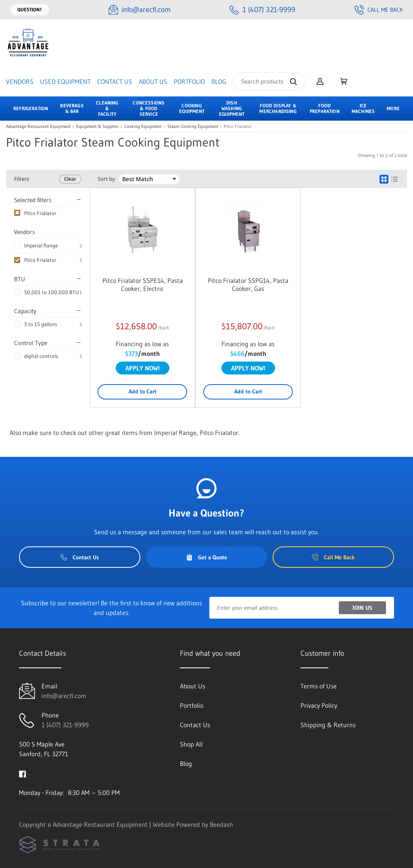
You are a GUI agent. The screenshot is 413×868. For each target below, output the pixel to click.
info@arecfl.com (64, 696)
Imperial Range (41, 245)
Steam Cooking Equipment (193, 127)
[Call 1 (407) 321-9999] (262, 10)
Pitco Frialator (40, 260)
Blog (219, 82)
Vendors (20, 82)
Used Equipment (65, 82)
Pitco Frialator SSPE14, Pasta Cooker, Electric (143, 284)
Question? (30, 9)
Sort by (106, 179)
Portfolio (189, 82)
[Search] (269, 81)
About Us (153, 82)
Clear (70, 179)
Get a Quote (206, 557)
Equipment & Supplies (97, 127)
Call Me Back (379, 10)
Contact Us (115, 82)
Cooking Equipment (143, 127)
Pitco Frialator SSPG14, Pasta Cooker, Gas (248, 284)
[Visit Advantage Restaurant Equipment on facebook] (23, 773)
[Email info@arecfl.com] (140, 10)
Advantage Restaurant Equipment (38, 127)
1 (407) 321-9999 (65, 725)
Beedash (221, 824)
